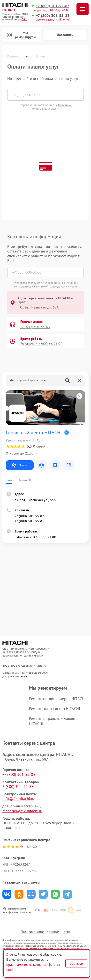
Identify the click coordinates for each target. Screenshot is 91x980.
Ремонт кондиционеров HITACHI (57, 699)
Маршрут (20, 465)
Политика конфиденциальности (45, 932)
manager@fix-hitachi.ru (22, 811)
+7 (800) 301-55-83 (53, 6)
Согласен (76, 963)
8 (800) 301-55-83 (18, 786)
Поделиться (7, 894)
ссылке (23, 676)
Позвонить (65, 35)
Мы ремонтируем (21, 35)
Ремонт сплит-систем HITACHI (55, 708)
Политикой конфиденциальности (52, 107)
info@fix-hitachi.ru (18, 798)
